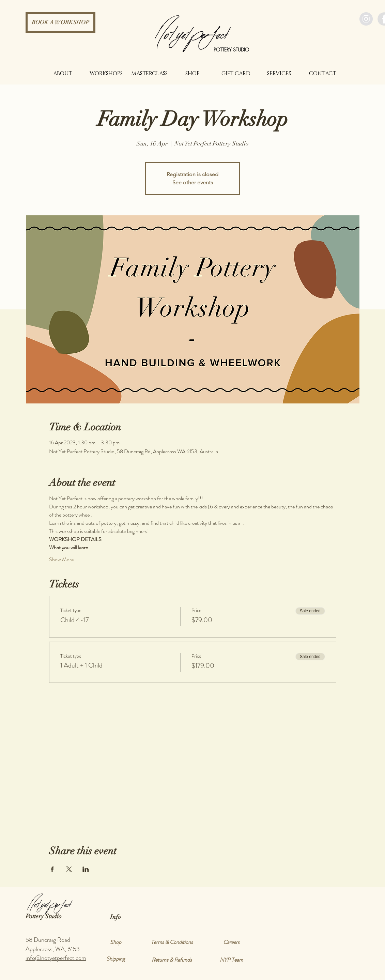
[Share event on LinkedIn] (86, 869)
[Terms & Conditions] (172, 942)
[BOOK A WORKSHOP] (60, 22)
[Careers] (231, 942)
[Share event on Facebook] (52, 869)
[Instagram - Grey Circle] (366, 19)
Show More (61, 560)
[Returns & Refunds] (172, 960)
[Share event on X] (69, 869)
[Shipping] (115, 959)
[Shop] (115, 942)
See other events (193, 182)
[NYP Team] (231, 960)
